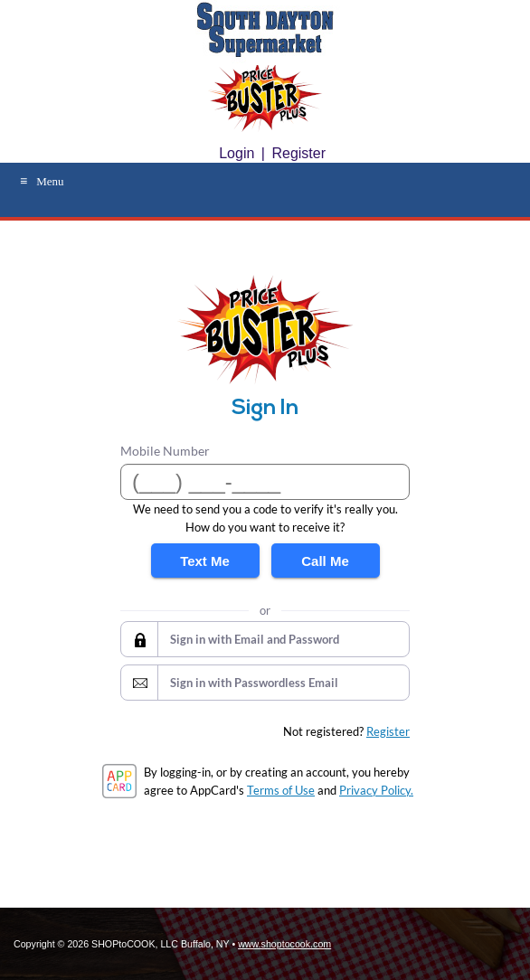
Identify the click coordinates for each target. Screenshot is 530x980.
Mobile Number (165, 451)
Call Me (325, 561)
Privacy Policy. (376, 790)
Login (237, 153)
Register (298, 153)
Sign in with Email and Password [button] (255, 639)
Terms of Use (281, 790)
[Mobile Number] (265, 482)
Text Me (205, 561)
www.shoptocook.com (284, 944)
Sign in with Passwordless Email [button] (254, 683)
